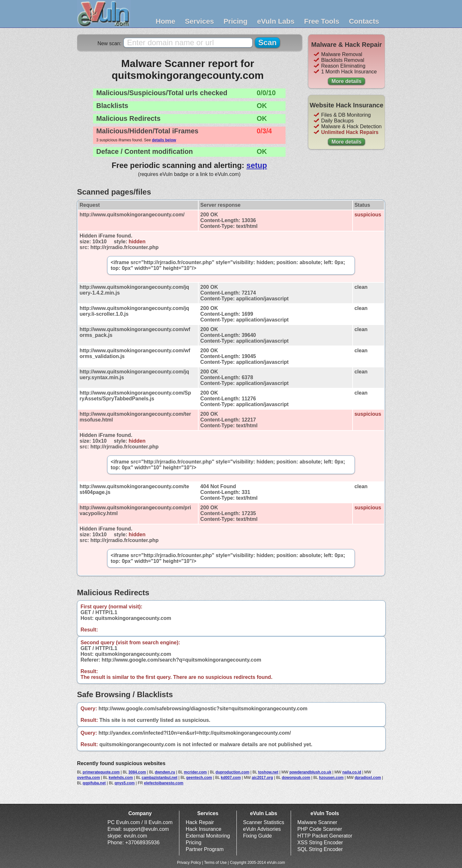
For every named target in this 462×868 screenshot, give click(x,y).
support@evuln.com (146, 829)
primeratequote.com (101, 772)
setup (257, 165)
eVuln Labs (276, 21)
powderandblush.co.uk (310, 772)
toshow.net (268, 772)
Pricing (236, 21)
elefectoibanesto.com (164, 783)
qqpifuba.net (94, 783)
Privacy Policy (189, 863)
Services (199, 21)
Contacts (364, 21)
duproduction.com (232, 772)
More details (346, 81)
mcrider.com (195, 772)
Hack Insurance (204, 829)
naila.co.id (352, 772)
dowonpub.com (296, 778)
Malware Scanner (317, 822)
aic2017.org (262, 778)
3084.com (137, 772)
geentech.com (199, 778)
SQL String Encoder (320, 849)
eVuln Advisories (262, 829)
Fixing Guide (258, 836)
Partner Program (205, 849)
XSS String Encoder (320, 843)
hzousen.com (331, 778)
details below (164, 140)
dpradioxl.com (368, 778)
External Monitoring (208, 836)
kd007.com (231, 778)
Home (165, 21)
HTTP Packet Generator (325, 836)
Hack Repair (200, 822)
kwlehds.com (121, 778)
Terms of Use (215, 863)
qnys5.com (125, 783)
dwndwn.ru (165, 772)
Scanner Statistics (264, 822)
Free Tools (322, 21)
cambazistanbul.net (159, 778)
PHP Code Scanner (320, 829)
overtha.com (88, 778)
